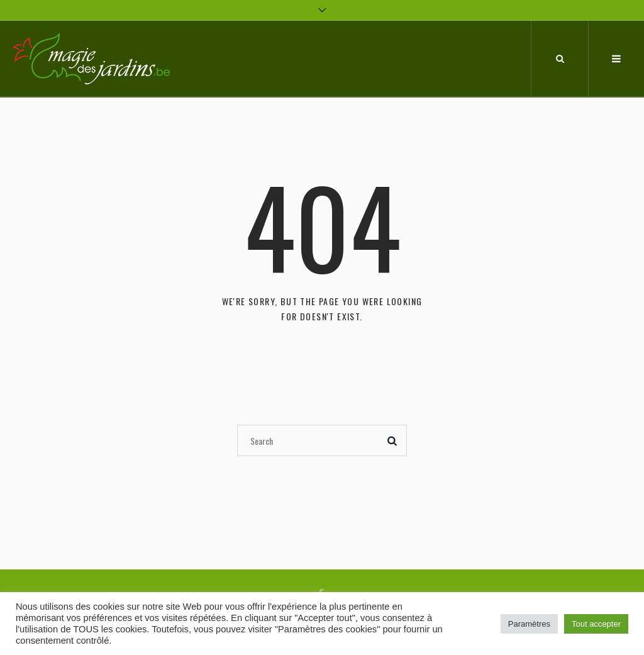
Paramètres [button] (529, 624)
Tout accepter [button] (596, 624)
